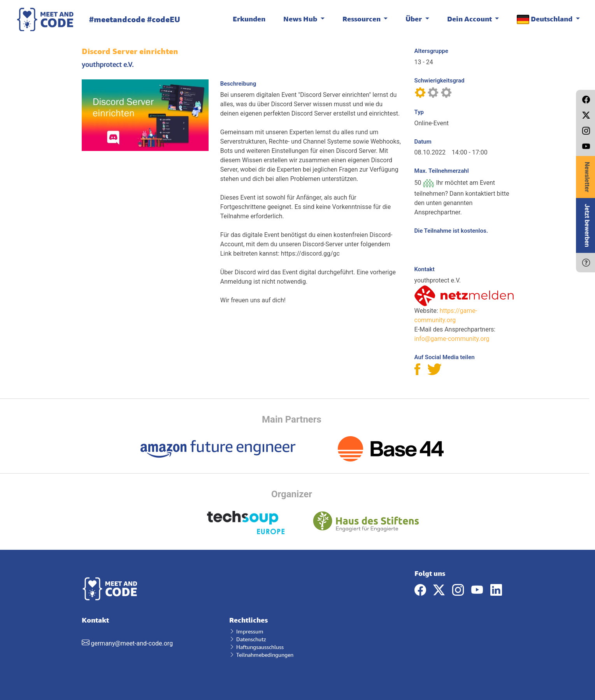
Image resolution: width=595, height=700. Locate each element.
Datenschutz (248, 639)
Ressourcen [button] (362, 19)
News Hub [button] (301, 19)
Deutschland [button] (545, 19)
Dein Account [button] (470, 19)
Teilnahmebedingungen (261, 655)
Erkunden (249, 19)
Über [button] (414, 19)
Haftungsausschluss (256, 647)
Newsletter (587, 177)
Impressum (246, 631)
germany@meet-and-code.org (132, 643)
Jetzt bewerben (587, 225)
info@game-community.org (452, 339)
